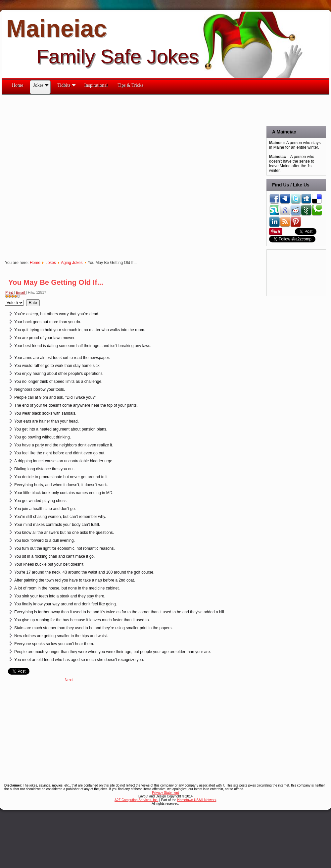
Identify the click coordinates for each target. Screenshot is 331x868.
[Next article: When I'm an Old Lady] (69, 680)
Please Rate (5, 300)
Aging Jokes (72, 263)
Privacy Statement (165, 793)
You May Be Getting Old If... (56, 282)
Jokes (51, 263)
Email (21, 292)
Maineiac (57, 28)
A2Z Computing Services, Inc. (136, 800)
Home (35, 263)
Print (10, 292)
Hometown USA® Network (197, 800)
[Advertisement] (81, 175)
